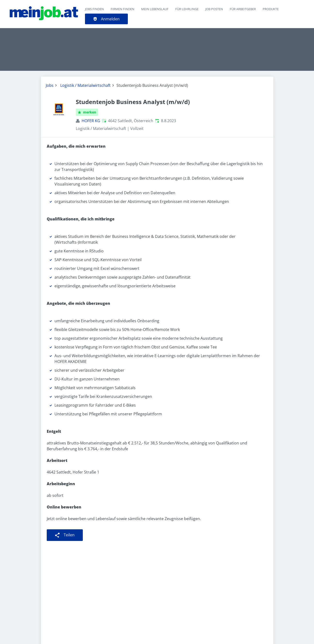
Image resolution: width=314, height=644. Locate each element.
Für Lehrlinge (187, 9)
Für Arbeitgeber (243, 9)
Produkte (271, 9)
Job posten (214, 9)
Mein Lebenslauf (155, 9)
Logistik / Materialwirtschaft (85, 85)
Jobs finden (94, 9)
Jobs (50, 85)
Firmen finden (123, 9)
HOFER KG (91, 121)
